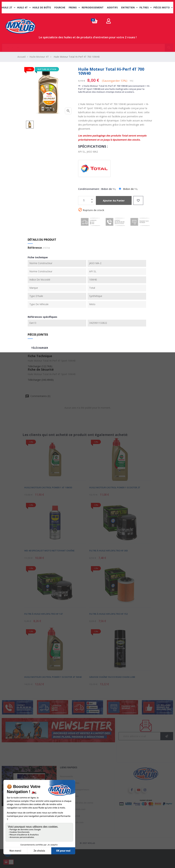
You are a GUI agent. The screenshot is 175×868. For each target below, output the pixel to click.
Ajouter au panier (114, 201)
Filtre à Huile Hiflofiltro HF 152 (108, 614)
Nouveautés (66, 776)
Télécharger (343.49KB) (41, 380)
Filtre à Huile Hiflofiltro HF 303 (108, 551)
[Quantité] (84, 200)
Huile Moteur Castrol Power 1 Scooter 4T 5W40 (53, 677)
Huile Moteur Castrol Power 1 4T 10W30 (48, 487)
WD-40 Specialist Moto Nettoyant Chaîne (49, 551)
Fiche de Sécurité (41, 369)
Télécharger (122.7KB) (40, 366)
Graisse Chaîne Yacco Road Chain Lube (112, 677)
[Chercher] (87, 46)
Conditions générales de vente (77, 803)
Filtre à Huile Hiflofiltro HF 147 (43, 614)
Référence (35, 248)
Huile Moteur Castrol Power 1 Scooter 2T (115, 487)
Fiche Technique (40, 356)
